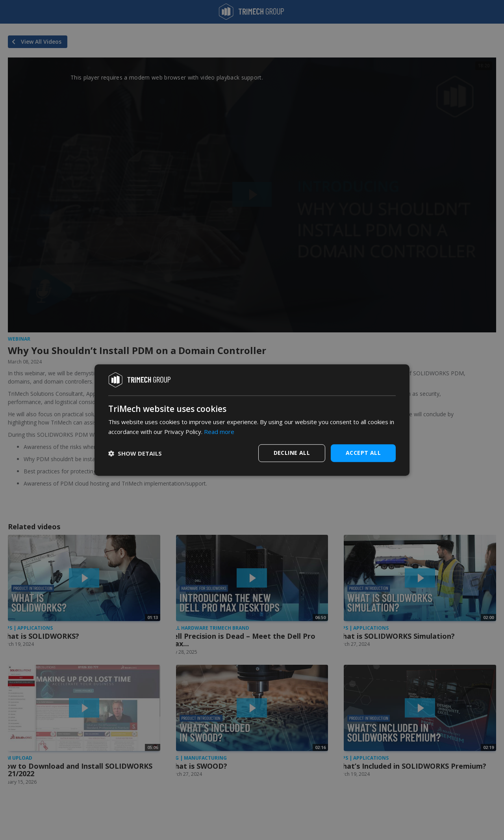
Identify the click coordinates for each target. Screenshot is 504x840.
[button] (135, 453)
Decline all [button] (292, 453)
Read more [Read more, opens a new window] (219, 432)
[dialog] (252, 420)
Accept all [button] (363, 453)
